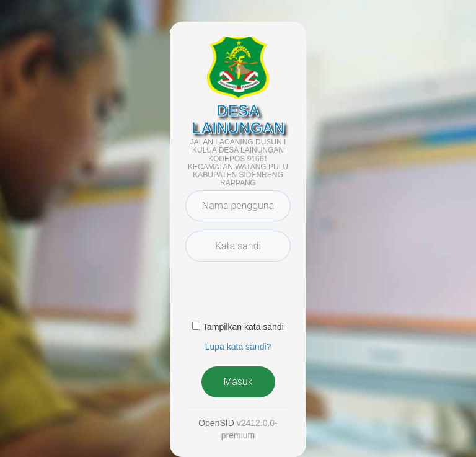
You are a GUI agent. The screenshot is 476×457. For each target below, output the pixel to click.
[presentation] (280, 295)
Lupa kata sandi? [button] (238, 347)
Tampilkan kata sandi (243, 327)
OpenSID (216, 423)
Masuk (238, 382)
